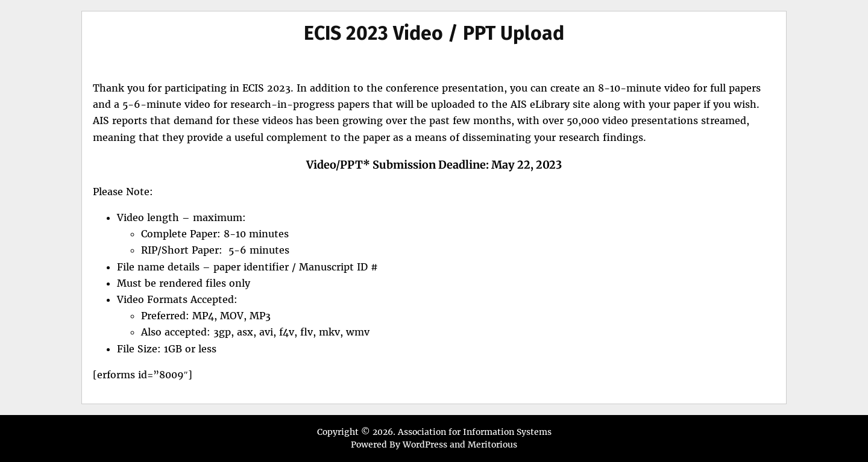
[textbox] (434, 283)
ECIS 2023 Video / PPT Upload (434, 33)
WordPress (425, 445)
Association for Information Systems (475, 432)
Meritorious (492, 445)
